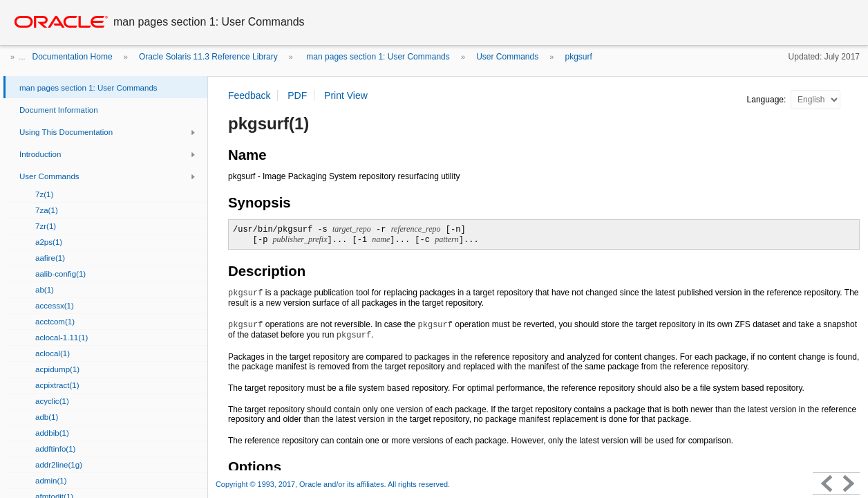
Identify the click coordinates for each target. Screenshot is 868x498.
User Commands (507, 57)
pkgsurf (579, 57)
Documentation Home (73, 57)
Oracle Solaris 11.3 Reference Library (208, 57)
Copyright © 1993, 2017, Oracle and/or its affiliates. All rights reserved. (333, 484)
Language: (768, 100)
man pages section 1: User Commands (377, 57)
